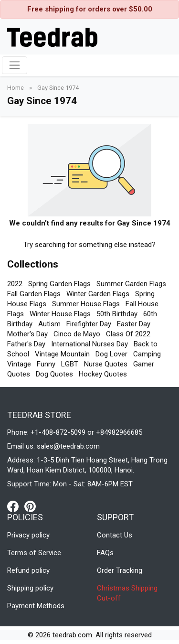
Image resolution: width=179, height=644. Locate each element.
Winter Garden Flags (98, 294)
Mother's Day (27, 334)
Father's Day (26, 344)
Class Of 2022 (128, 334)
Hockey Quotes (103, 374)
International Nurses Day (89, 344)
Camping (147, 354)
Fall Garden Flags (34, 294)
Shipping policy (30, 588)
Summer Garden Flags (131, 284)
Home (16, 88)
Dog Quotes (54, 374)
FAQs (105, 553)
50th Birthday (117, 314)
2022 (15, 284)
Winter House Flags (60, 314)
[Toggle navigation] (15, 65)
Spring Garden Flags (59, 284)
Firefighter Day (89, 324)
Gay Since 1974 (58, 88)
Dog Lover (111, 354)
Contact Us (115, 535)
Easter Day (134, 324)
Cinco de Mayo (77, 334)
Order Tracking (120, 570)
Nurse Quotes (106, 364)
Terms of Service (34, 553)
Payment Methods (36, 606)
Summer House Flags (86, 304)
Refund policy (28, 570)
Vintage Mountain (62, 354)
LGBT (70, 364)
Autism (49, 324)
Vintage (19, 364)
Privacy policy (28, 535)
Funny (46, 364)
